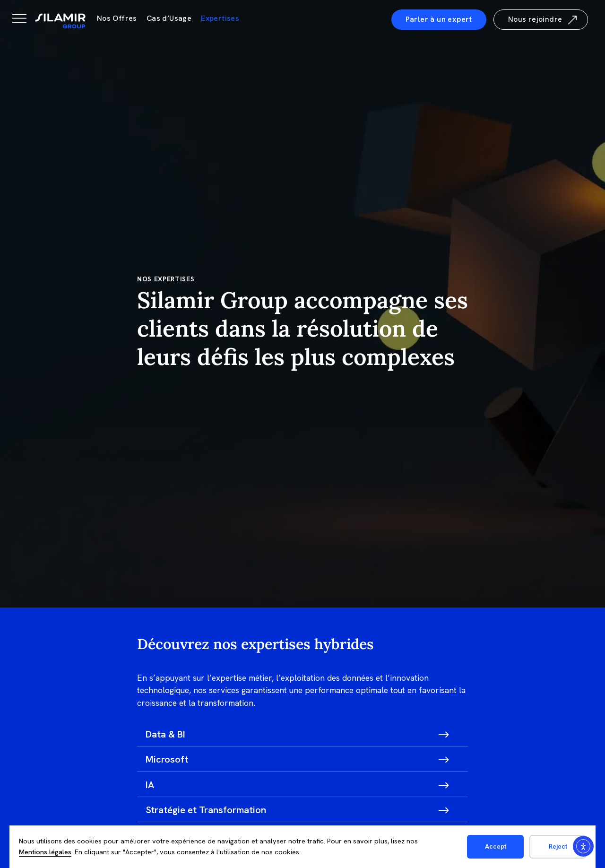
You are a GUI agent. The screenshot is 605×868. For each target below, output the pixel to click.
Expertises (220, 18)
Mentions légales (45, 852)
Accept (496, 846)
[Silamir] (60, 21)
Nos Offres (117, 18)
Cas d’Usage (169, 18)
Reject (558, 846)
